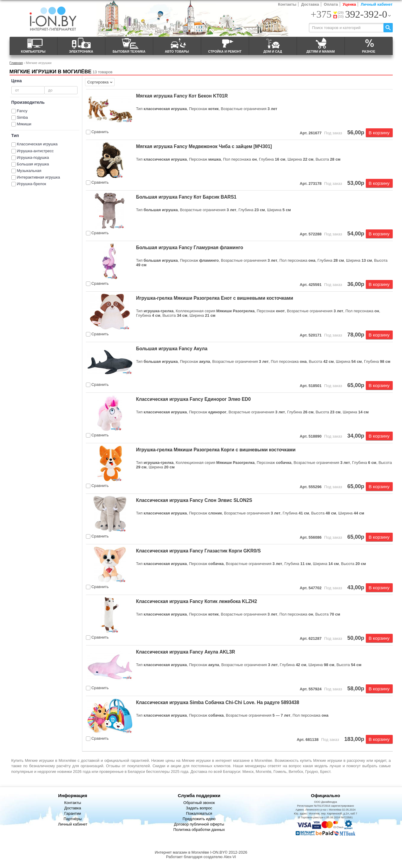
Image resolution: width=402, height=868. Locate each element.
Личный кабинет (377, 4)
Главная (16, 63)
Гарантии (73, 813)
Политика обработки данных (199, 830)
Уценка (349, 4)
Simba (22, 117)
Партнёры (72, 819)
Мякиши (24, 124)
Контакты (287, 4)
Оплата (331, 4)
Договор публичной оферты (199, 824)
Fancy (22, 111)
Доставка (310, 4)
